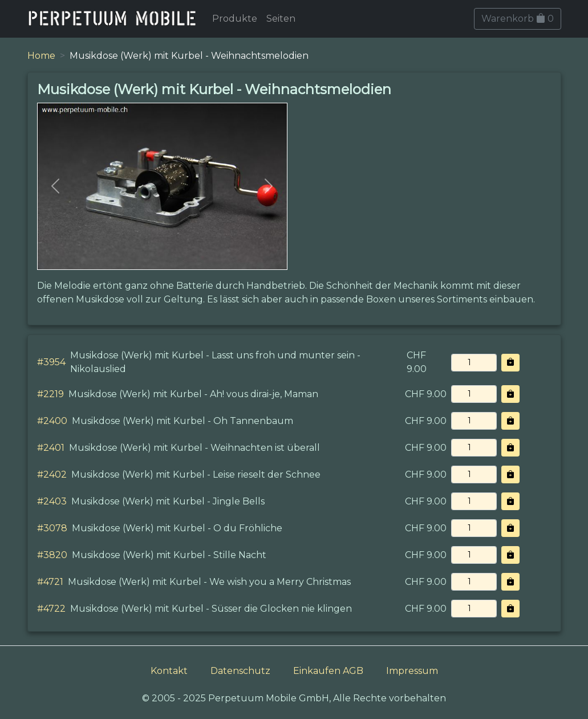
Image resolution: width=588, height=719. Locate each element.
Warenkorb (518, 19)
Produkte (235, 19)
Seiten (281, 19)
